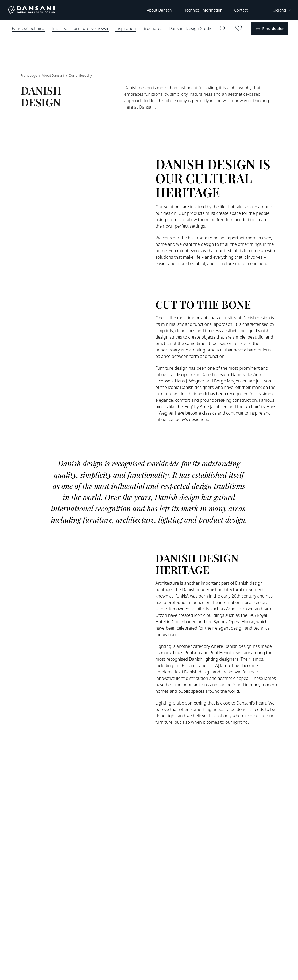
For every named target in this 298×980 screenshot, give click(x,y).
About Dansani (160, 10)
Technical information (203, 10)
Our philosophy (80, 76)
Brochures (152, 28)
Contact (241, 10)
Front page (29, 76)
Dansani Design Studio (191, 28)
